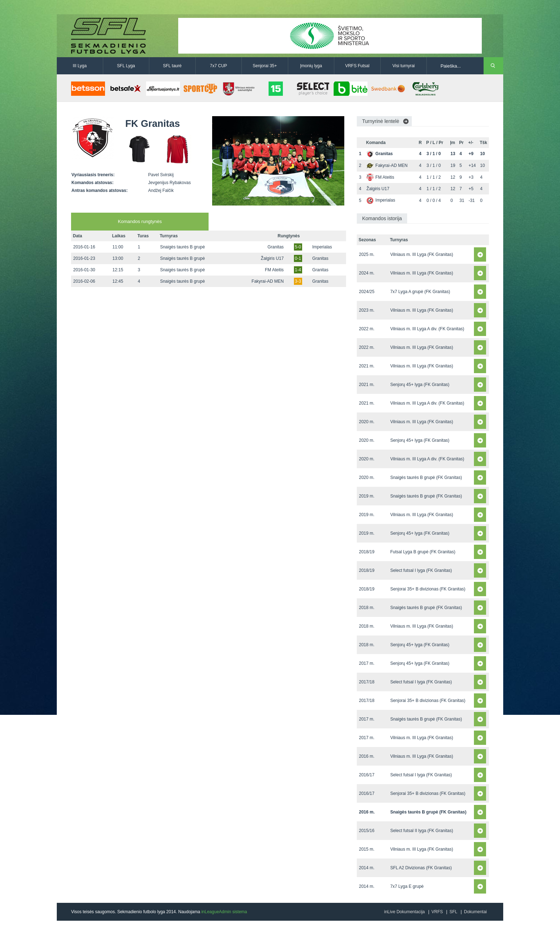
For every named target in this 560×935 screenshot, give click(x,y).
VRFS (437, 912)
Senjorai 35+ (265, 66)
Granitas (276, 247)
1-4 (298, 270)
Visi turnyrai (404, 66)
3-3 (298, 281)
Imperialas (322, 247)
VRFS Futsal (357, 66)
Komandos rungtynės (140, 221)
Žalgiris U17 (272, 258)
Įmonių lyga (311, 66)
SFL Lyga (126, 66)
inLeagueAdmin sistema (224, 912)
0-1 (298, 258)
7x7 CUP (219, 66)
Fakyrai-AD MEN (267, 281)
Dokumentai (475, 912)
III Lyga (80, 66)
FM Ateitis (274, 270)
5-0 (298, 247)
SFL (453, 912)
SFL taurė (172, 66)
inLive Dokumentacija (404, 912)
